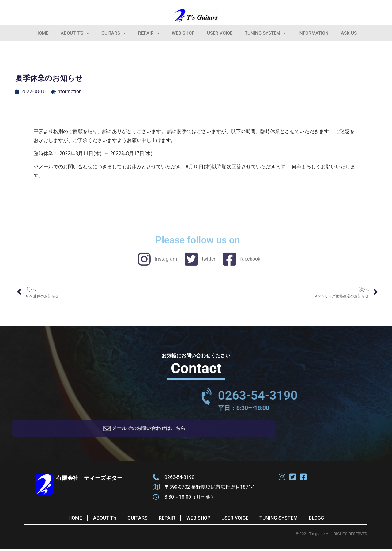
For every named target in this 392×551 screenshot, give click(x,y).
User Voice (220, 33)
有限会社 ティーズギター (89, 480)
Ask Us (349, 33)
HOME (42, 33)
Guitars (114, 33)
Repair (149, 33)
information (313, 33)
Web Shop (183, 33)
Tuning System (265, 33)
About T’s (75, 33)
